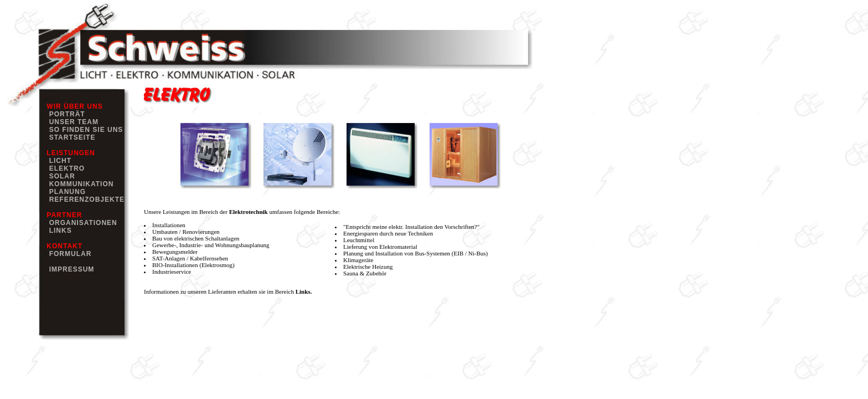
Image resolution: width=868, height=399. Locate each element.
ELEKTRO (64, 168)
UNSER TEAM (71, 122)
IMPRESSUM (69, 269)
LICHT (58, 161)
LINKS (58, 231)
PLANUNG (65, 192)
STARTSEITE (70, 137)
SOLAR (60, 176)
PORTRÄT (65, 114)
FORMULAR (68, 254)
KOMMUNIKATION (79, 184)
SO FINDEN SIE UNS (84, 130)
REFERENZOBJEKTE (84, 199)
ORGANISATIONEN (81, 223)
